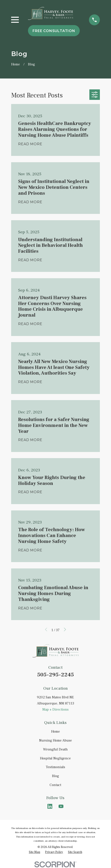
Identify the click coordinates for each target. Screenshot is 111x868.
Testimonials (55, 767)
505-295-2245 (55, 675)
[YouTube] (61, 806)
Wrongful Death (55, 749)
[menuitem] (35, 852)
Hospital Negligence (55, 758)
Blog (55, 776)
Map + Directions (55, 709)
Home (55, 732)
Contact (55, 785)
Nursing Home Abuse (55, 740)
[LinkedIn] (50, 806)
